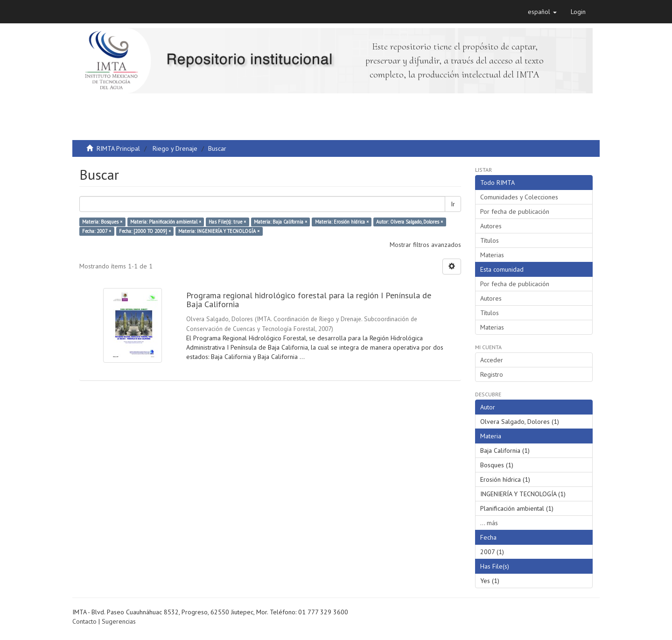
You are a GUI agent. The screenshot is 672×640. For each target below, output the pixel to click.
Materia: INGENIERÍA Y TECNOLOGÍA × (219, 231)
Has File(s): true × (227, 222)
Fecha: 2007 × (97, 231)
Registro (492, 374)
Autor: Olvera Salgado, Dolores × (409, 222)
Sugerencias (119, 621)
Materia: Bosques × (102, 222)
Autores (491, 226)
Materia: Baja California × (280, 222)
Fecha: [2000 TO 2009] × (145, 231)
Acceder (492, 360)
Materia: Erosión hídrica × (342, 222)
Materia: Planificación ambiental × (166, 222)
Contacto (84, 621)
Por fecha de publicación (515, 211)
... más (489, 523)
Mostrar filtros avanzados (425, 245)
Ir (453, 204)
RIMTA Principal (118, 148)
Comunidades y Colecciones (519, 197)
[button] (542, 12)
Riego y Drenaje (175, 148)
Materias (492, 255)
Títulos (490, 240)
